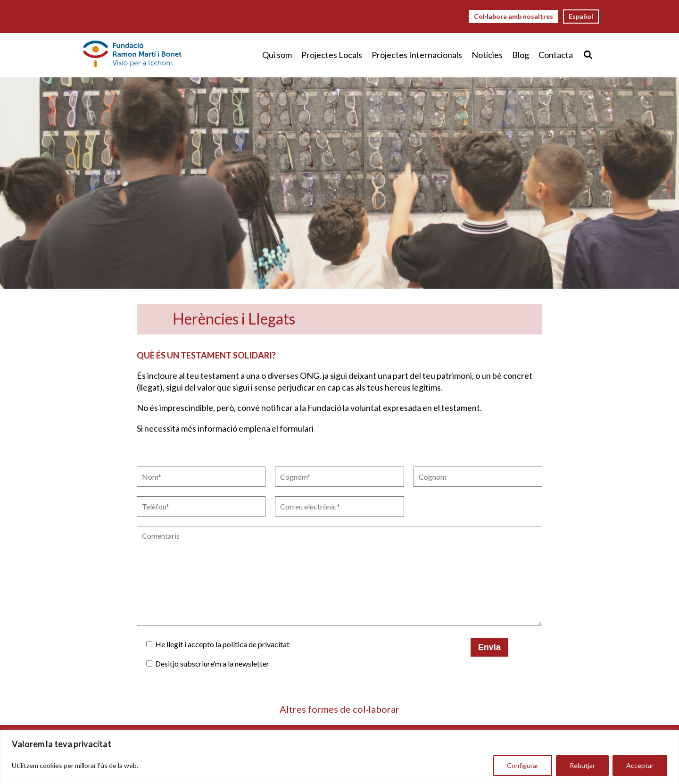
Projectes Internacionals (417, 55)
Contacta (556, 55)
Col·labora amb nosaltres (513, 16)
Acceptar (640, 765)
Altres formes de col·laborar (339, 709)
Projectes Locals (332, 55)
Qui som (277, 55)
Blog (521, 55)
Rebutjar (582, 765)
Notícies (487, 55)
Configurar (523, 765)
